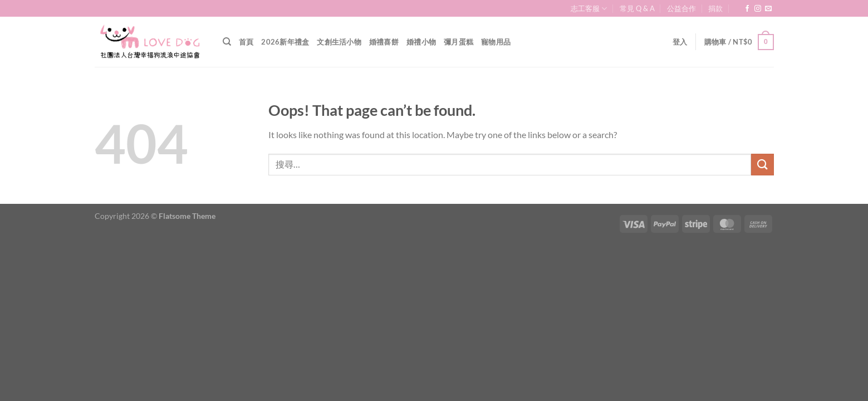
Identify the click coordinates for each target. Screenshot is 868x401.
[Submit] (762, 165)
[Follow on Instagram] (758, 9)
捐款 (715, 8)
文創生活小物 (339, 42)
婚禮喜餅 (384, 42)
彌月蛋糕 (458, 42)
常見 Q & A (637, 8)
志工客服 (589, 9)
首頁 (246, 42)
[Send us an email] (768, 9)
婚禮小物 (421, 42)
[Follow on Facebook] (747, 9)
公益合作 (681, 8)
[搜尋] (227, 42)
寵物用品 (496, 42)
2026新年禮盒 (285, 42)
